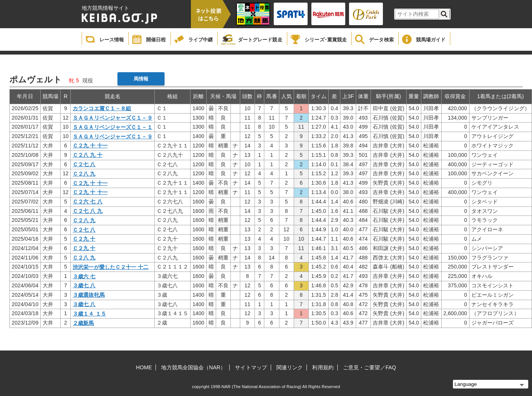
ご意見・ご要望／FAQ (370, 367)
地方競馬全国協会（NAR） (193, 367)
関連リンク (290, 367)
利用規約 (323, 367)
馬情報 (141, 79)
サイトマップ (251, 367)
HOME (144, 367)
